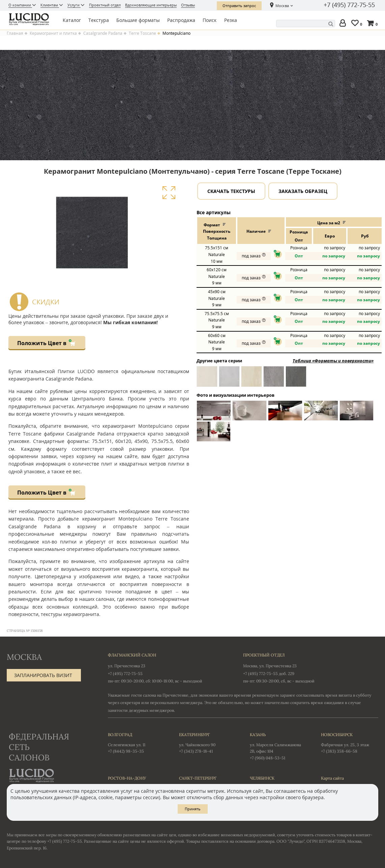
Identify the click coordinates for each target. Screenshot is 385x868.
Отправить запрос (239, 6)
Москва (282, 6)
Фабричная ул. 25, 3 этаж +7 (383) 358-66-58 (350, 743)
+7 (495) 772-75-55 (349, 5)
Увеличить (169, 193)
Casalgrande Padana (103, 33)
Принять (193, 809)
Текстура (99, 20)
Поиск (210, 20)
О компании (20, 5)
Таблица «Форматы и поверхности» (333, 361)
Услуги (74, 5)
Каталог (72, 20)
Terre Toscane (142, 33)
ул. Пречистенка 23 (127, 666)
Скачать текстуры (231, 191)
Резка (231, 20)
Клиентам (50, 5)
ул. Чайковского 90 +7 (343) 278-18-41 (208, 743)
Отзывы (188, 5)
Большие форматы (138, 20)
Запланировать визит (43, 675)
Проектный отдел (105, 5)
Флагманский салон (132, 655)
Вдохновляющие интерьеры (151, 5)
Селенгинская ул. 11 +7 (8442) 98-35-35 (137, 743)
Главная (15, 33)
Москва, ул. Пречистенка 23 (270, 666)
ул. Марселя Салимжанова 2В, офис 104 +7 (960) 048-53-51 (279, 746)
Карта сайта (332, 778)
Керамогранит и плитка (53, 33)
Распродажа (181, 20)
